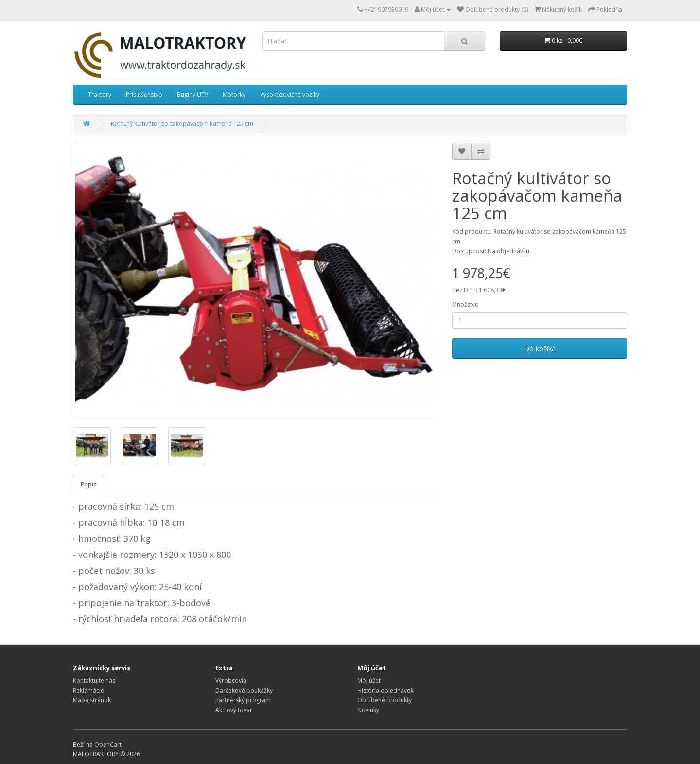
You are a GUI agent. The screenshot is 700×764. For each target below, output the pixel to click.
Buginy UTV (192, 95)
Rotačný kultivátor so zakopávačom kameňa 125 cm (182, 124)
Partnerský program (243, 700)
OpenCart (108, 744)
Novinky (368, 710)
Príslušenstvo (144, 95)
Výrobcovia (231, 681)
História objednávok (385, 690)
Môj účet (369, 681)
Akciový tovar (234, 710)
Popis (88, 484)
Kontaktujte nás (94, 681)
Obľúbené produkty (385, 700)
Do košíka (540, 348)
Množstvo (465, 304)
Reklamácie (88, 690)
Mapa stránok (92, 700)
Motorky (234, 95)
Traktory (100, 95)
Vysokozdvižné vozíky (290, 95)
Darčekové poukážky (244, 690)
